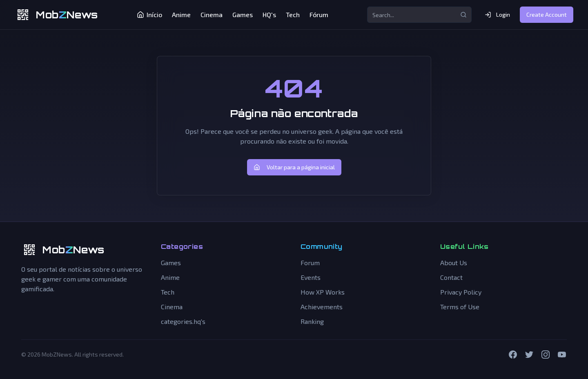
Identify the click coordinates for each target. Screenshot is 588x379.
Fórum (319, 14)
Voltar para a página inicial (294, 167)
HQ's (269, 14)
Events (311, 277)
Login (497, 14)
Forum (310, 263)
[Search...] (419, 15)
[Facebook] (513, 355)
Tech (293, 14)
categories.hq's (183, 321)
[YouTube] (562, 355)
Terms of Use (460, 307)
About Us (454, 263)
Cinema (212, 14)
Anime (181, 14)
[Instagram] (546, 355)
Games (243, 14)
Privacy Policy (461, 292)
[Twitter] (529, 355)
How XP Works (323, 292)
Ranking (312, 321)
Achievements (322, 307)
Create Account (547, 14)
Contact (451, 277)
